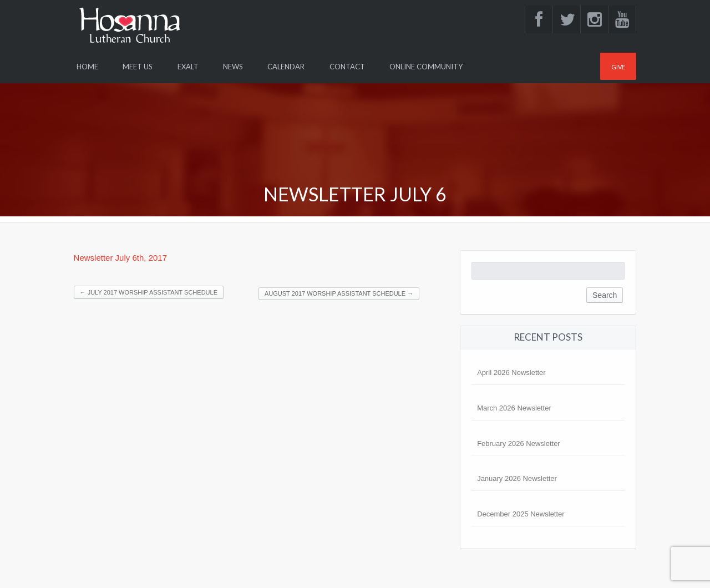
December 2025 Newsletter (521, 514)
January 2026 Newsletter (517, 478)
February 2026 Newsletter (519, 443)
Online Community (426, 67)
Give (618, 67)
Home (87, 67)
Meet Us (138, 67)
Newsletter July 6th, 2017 (120, 258)
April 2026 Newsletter (511, 372)
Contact (347, 67)
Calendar (286, 67)
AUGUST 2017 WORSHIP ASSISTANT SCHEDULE (339, 293)
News (233, 67)
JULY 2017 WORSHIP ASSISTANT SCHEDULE (149, 292)
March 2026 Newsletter (514, 408)
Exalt (188, 67)
